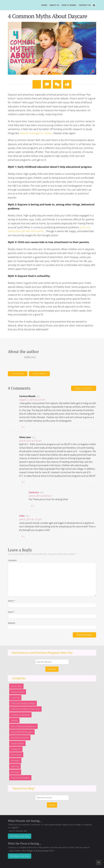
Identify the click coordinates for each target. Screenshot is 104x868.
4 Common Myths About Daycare (48, 16)
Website (12, 623)
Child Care (15, 698)
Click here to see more (20, 836)
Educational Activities (20, 738)
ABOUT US (54, 5)
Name (11, 601)
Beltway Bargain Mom (45, 851)
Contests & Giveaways (20, 715)
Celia (22, 516)
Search (52, 805)
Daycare (14, 720)
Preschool (15, 772)
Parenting (15, 766)
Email (11, 612)
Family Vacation (17, 743)
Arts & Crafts (16, 686)
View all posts (18, 374)
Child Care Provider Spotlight (23, 703)
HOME (44, 5)
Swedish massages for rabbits (36, 133)
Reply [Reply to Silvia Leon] (23, 482)
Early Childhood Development (23, 726)
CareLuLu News (18, 692)
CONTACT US (85, 5)
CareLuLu (34, 492)
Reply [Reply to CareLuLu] (33, 506)
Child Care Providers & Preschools (25, 709)
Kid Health (15, 761)
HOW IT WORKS (69, 5)
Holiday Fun (16, 749)
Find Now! (52, 669)
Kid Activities (16, 755)
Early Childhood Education (22, 732)
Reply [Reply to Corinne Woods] (23, 427)
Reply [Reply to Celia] (23, 536)
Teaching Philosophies (20, 778)
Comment (12, 560)
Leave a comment (84, 388)
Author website (39, 374)
